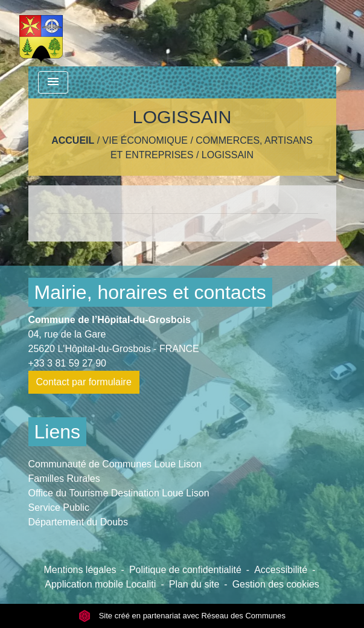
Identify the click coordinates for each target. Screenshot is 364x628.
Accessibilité (281, 570)
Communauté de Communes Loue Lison (115, 464)
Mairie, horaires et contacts (150, 292)
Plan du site (194, 584)
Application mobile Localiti (100, 584)
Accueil (73, 140)
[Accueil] (41, 33)
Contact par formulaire (84, 382)
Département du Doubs (78, 522)
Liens (58, 432)
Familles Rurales (64, 479)
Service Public (59, 508)
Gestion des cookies (276, 584)
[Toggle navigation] (53, 82)
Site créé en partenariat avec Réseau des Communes (182, 616)
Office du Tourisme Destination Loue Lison (119, 493)
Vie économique (145, 140)
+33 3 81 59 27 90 (67, 363)
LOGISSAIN (228, 155)
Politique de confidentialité (185, 570)
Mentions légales (80, 570)
